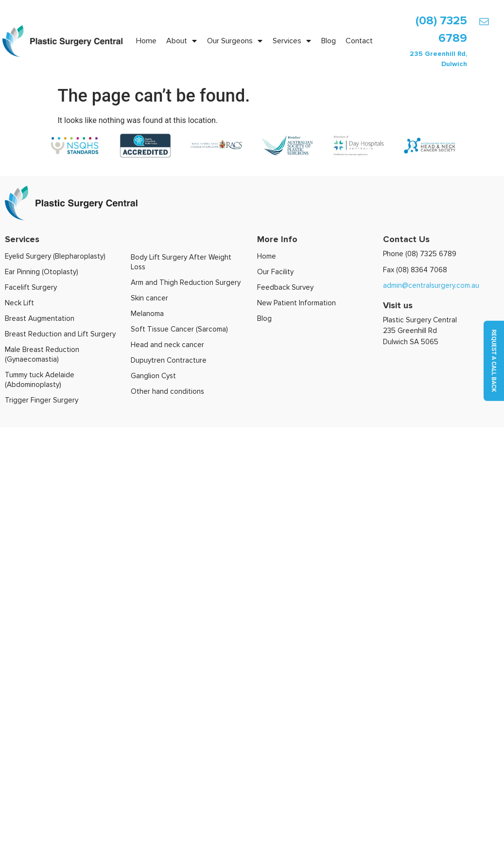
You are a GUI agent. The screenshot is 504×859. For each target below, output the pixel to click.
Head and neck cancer (167, 345)
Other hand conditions (167, 391)
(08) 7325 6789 (431, 254)
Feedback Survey (285, 287)
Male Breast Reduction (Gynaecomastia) (42, 354)
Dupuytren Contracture (169, 360)
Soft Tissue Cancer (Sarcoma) (179, 329)
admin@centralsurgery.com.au (431, 285)
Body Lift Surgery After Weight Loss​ (181, 262)
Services (292, 41)
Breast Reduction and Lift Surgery (60, 334)
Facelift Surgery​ (31, 287)
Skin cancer (149, 298)
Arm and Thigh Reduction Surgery (186, 282)
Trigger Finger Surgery (42, 400)
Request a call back (494, 361)
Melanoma (147, 314)
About (182, 41)
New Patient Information (296, 303)
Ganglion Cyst (153, 376)
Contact (359, 41)
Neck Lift (19, 303)
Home (146, 41)
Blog (329, 41)
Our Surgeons (235, 41)
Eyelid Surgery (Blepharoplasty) (55, 256)
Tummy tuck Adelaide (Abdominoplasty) (40, 380)
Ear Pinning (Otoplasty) (42, 272)
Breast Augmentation (40, 318)
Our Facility (275, 272)
